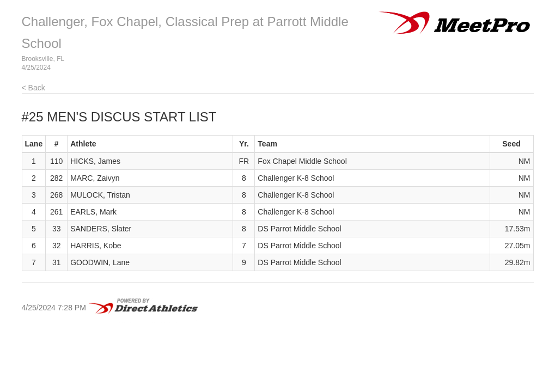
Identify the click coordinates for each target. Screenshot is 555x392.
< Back (33, 88)
